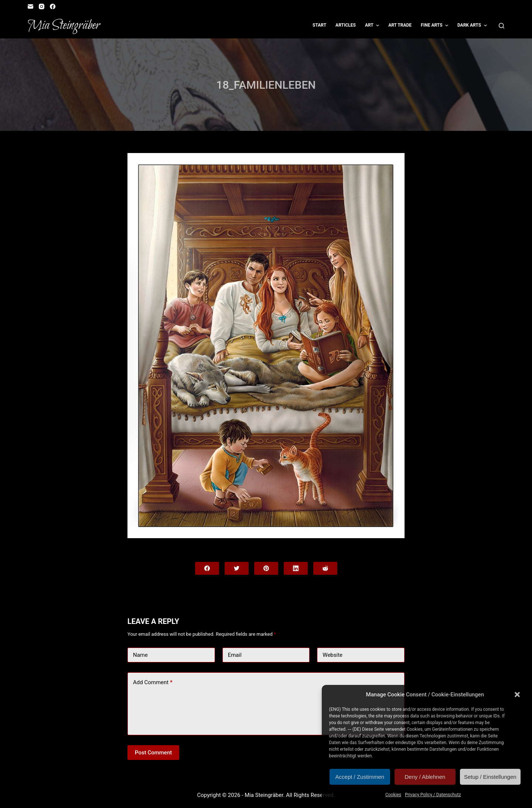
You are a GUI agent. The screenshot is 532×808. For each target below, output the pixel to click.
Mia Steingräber (64, 26)
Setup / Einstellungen (490, 777)
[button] (517, 695)
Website (332, 655)
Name (140, 655)
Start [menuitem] (319, 25)
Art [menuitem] (373, 26)
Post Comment (153, 753)
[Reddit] (325, 568)
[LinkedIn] (296, 568)
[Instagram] (42, 6)
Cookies (393, 795)
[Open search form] (502, 26)
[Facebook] (53, 6)
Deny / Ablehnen (425, 777)
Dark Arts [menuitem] (473, 26)
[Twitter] (237, 568)
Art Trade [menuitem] (400, 25)
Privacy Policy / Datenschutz (433, 795)
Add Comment (153, 683)
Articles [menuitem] (346, 25)
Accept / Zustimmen (360, 777)
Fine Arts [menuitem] (435, 26)
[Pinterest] (266, 568)
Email (235, 655)
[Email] (30, 6)
